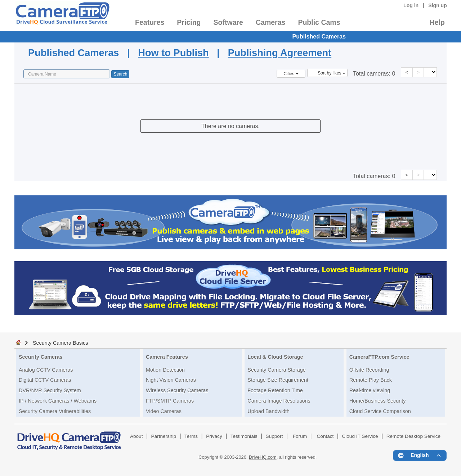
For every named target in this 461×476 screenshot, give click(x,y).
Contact (325, 436)
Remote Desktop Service (413, 436)
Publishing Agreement (280, 53)
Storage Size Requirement (278, 380)
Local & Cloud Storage (275, 357)
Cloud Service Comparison (380, 411)
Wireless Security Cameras (177, 390)
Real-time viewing (370, 390)
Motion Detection (165, 370)
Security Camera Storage (277, 370)
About (136, 436)
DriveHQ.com (263, 457)
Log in (411, 5)
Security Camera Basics (61, 343)
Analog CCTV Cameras (46, 370)
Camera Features (167, 357)
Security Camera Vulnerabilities (55, 411)
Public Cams (319, 22)
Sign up (438, 5)
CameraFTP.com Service (379, 357)
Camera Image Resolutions (279, 401)
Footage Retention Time (275, 390)
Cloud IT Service (360, 436)
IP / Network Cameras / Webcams (58, 401)
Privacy (214, 436)
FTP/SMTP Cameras (170, 401)
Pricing (189, 22)
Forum (300, 436)
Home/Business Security (378, 401)
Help (437, 22)
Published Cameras (319, 37)
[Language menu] (420, 455)
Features (150, 22)
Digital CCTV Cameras (45, 380)
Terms (191, 436)
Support (274, 436)
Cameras (270, 22)
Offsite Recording (369, 370)
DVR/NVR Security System (50, 390)
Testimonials (244, 436)
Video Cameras (164, 411)
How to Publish (173, 53)
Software (228, 22)
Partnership (164, 436)
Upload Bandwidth (268, 411)
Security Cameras (41, 357)
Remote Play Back (371, 380)
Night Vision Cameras (171, 380)
